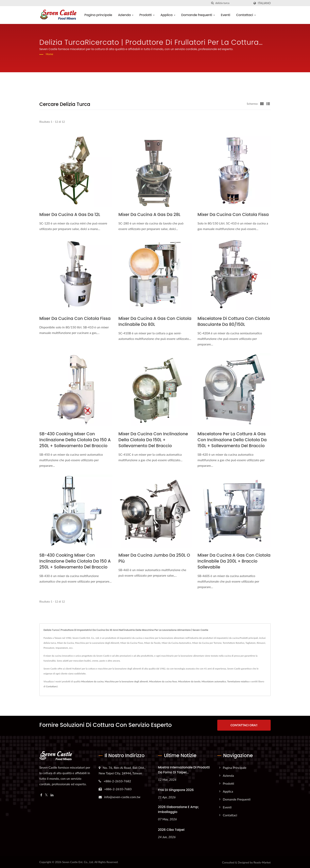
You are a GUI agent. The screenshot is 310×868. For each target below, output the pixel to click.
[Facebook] (41, 794)
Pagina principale (98, 15)
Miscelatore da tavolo (189, 681)
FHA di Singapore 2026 (176, 789)
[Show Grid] (262, 104)
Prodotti (147, 15)
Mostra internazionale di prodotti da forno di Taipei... (184, 769)
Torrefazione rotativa (238, 681)
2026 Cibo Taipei (171, 829)
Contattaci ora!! (244, 725)
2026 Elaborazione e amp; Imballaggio (178, 809)
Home (50, 54)
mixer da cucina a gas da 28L (149, 214)
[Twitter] (46, 794)
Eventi (225, 15)
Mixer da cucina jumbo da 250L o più (154, 558)
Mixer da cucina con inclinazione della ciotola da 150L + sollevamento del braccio (153, 440)
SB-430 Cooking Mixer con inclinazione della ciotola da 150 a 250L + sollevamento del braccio (75, 440)
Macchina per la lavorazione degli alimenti (126, 681)
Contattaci (246, 15)
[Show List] (268, 104)
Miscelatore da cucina (92, 681)
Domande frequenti (198, 15)
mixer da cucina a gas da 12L (70, 214)
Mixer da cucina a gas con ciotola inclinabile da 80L (155, 321)
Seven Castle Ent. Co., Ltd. (78, 861)
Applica (168, 15)
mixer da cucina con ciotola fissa (233, 214)
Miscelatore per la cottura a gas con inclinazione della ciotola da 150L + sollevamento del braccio (232, 440)
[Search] (233, 3)
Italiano (264, 3)
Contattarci (52, 686)
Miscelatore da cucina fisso (163, 681)
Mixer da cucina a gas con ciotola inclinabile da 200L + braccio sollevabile (234, 561)
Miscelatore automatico (214, 681)
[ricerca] (212, 3)
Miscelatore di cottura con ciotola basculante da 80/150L (234, 321)
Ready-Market (262, 862)
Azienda (126, 15)
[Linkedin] (52, 794)
